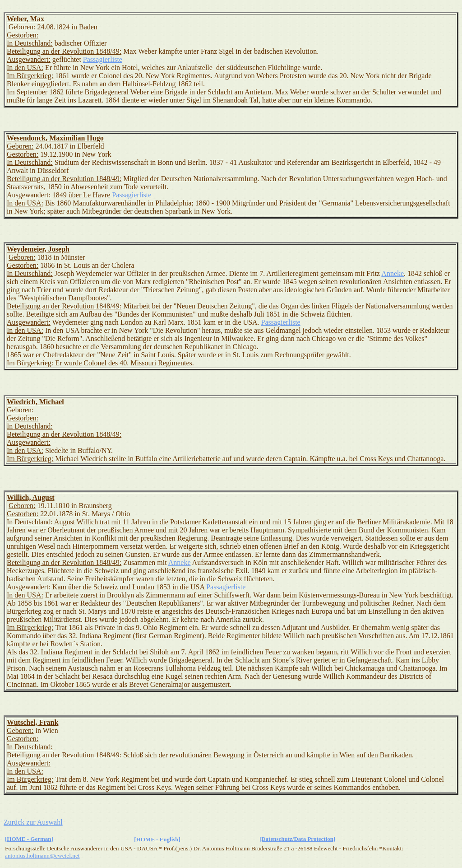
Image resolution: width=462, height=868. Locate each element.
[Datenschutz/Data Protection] (297, 839)
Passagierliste (103, 59)
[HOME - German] (29, 839)
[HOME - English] (157, 839)
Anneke (393, 273)
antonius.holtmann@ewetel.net (42, 856)
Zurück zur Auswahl (33, 822)
